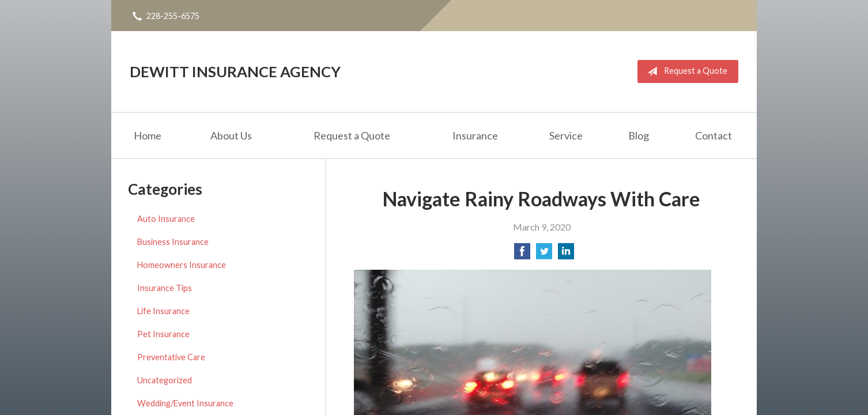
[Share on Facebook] (522, 254)
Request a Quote (685, 71)
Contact (714, 135)
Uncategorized (165, 380)
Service (566, 135)
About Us (231, 135)
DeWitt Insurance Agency (235, 71)
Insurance (475, 135)
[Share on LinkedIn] (566, 254)
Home (148, 135)
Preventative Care (171, 357)
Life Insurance (163, 311)
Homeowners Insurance (182, 265)
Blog (639, 135)
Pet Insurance (163, 334)
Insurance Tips (165, 288)
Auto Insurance (166, 219)
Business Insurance (173, 242)
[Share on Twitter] (544, 254)
